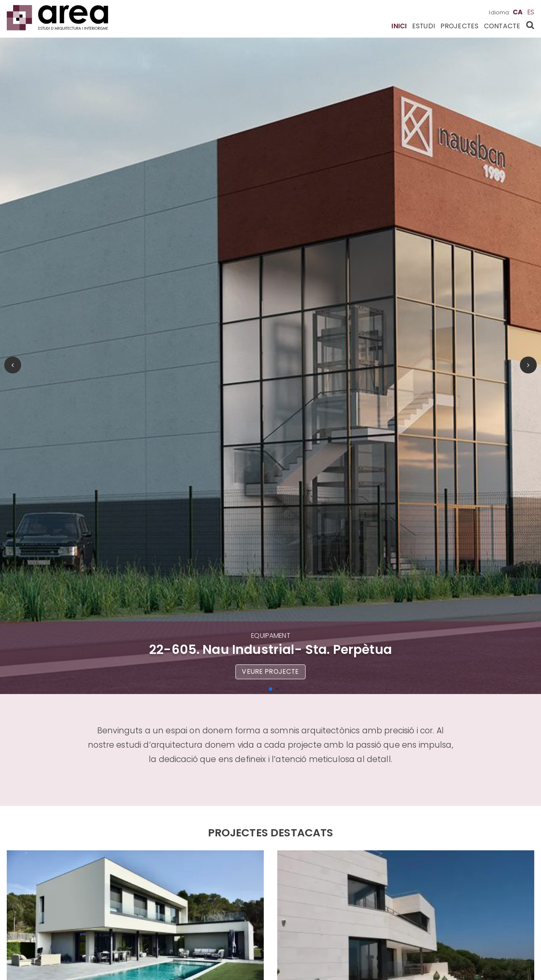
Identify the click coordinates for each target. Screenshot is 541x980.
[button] (270, 689)
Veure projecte (270, 671)
